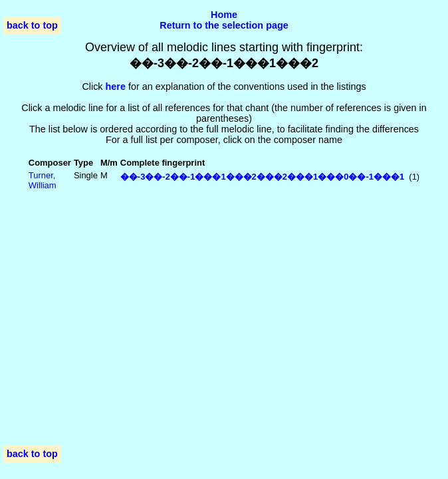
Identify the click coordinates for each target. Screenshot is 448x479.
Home (224, 15)
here (116, 86)
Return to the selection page (224, 25)
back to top (32, 25)
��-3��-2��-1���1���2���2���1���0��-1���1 (262, 177)
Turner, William (43, 180)
